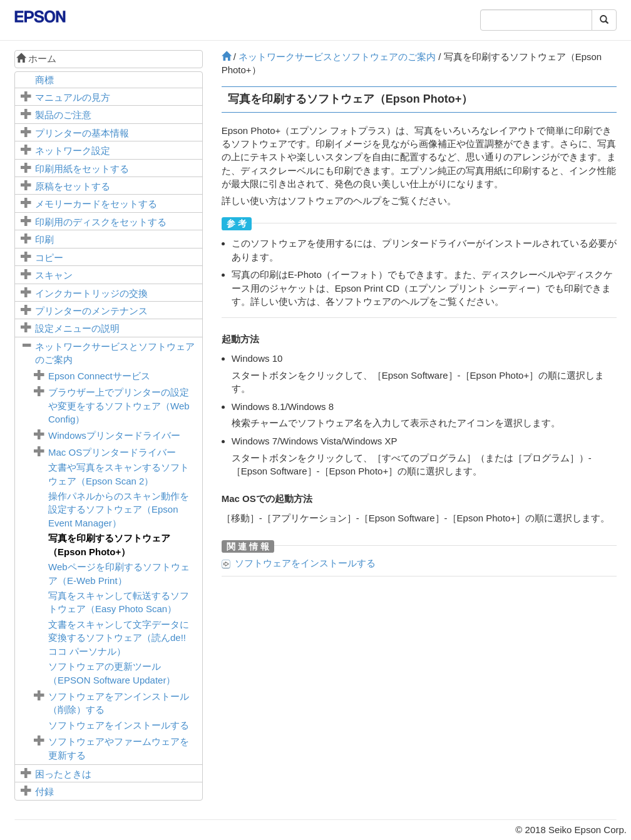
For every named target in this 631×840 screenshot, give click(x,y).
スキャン (54, 275)
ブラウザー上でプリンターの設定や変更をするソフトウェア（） (119, 406)
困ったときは (63, 774)
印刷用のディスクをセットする (101, 222)
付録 (44, 791)
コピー (49, 258)
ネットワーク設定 (73, 151)
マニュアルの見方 (73, 97)
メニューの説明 (77, 328)
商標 (44, 80)
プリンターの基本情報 (82, 133)
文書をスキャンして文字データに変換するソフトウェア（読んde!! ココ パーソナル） (119, 638)
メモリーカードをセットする (96, 204)
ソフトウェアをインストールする (119, 725)
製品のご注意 (63, 115)
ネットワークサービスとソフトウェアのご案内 (337, 57)
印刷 (44, 239)
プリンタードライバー (114, 435)
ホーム (36, 59)
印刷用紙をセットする (82, 169)
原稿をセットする (73, 186)
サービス (99, 376)
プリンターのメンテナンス (91, 311)
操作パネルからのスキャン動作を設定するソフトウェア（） (119, 510)
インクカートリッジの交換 (91, 293)
